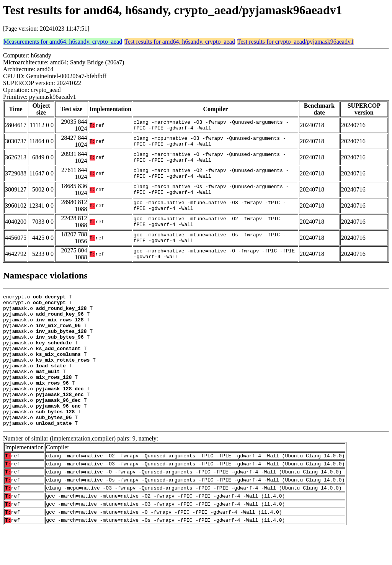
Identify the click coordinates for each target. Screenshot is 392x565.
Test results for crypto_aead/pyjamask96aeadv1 (296, 42)
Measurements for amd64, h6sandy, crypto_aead (63, 42)
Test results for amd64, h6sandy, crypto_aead (180, 42)
